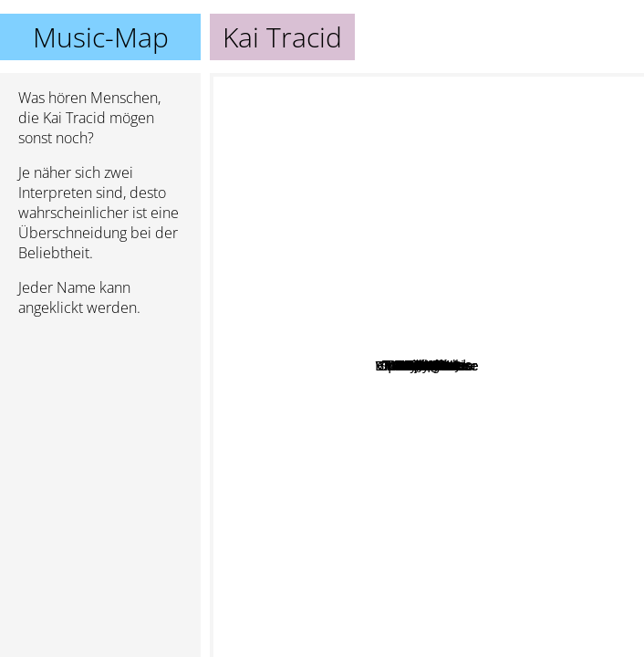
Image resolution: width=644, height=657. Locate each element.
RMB (337, 336)
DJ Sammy (515, 214)
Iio (593, 407)
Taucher (459, 365)
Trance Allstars (371, 416)
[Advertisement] (100, 428)
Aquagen (475, 490)
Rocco (480, 413)
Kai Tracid (427, 365)
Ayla (316, 561)
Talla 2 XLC (281, 337)
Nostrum (331, 257)
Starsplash (501, 304)
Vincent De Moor (344, 466)
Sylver (532, 244)
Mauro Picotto (386, 627)
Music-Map (101, 37)
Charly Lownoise (553, 490)
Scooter (570, 289)
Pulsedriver (337, 369)
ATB (550, 448)
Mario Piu (311, 298)
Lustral (259, 317)
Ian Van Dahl (510, 195)
